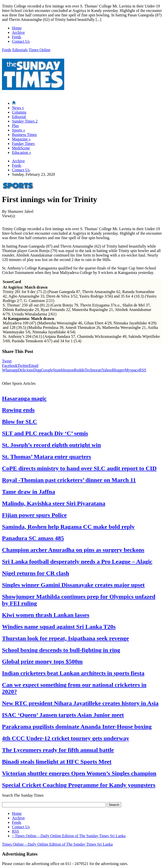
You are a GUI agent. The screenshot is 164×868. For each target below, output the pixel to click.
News (18, 108)
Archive (18, 32)
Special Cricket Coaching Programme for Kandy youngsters (79, 785)
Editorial (19, 117)
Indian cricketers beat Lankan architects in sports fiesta (73, 673)
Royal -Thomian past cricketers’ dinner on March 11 (69, 480)
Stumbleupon (63, 370)
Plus (15, 126)
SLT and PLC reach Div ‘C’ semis (45, 433)
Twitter (23, 366)
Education (22, 152)
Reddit (80, 370)
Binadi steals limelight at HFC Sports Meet (57, 762)
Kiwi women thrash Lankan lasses (46, 615)
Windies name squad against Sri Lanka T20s (59, 627)
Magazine (21, 139)
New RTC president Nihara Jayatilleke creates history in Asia (80, 703)
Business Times (24, 135)
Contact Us (21, 41)
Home (17, 28)
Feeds (17, 37)
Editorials (20, 50)
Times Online (39, 50)
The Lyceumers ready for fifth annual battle (58, 750)
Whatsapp (10, 370)
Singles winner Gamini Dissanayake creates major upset (73, 585)
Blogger (118, 370)
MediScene (21, 148)
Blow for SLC (20, 422)
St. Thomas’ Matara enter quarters (47, 457)
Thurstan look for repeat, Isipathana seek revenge (65, 638)
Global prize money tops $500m (42, 661)
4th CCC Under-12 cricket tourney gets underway (66, 738)
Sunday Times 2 (25, 121)
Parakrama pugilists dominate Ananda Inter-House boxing (77, 727)
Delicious (26, 370)
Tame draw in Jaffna (28, 492)
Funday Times (23, 144)
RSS (143, 370)
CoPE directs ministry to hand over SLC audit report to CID (79, 468)
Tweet (7, 361)
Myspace (132, 370)
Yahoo (107, 370)
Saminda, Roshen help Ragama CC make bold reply (68, 527)
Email (34, 366)
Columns (19, 112)
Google (47, 370)
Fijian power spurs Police (34, 515)
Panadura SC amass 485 (33, 538)
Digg (37, 370)
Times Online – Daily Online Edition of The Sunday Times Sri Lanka (69, 836)
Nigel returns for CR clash (36, 573)
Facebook (10, 366)
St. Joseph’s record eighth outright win (51, 445)
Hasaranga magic (24, 398)
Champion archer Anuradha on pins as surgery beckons (73, 550)
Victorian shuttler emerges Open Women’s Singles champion (79, 773)
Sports (19, 130)
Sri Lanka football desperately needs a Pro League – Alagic (77, 562)
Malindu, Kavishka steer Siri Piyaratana (54, 503)
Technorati (93, 370)
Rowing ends (18, 410)
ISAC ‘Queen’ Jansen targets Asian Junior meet (63, 715)
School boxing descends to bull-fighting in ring (61, 650)
